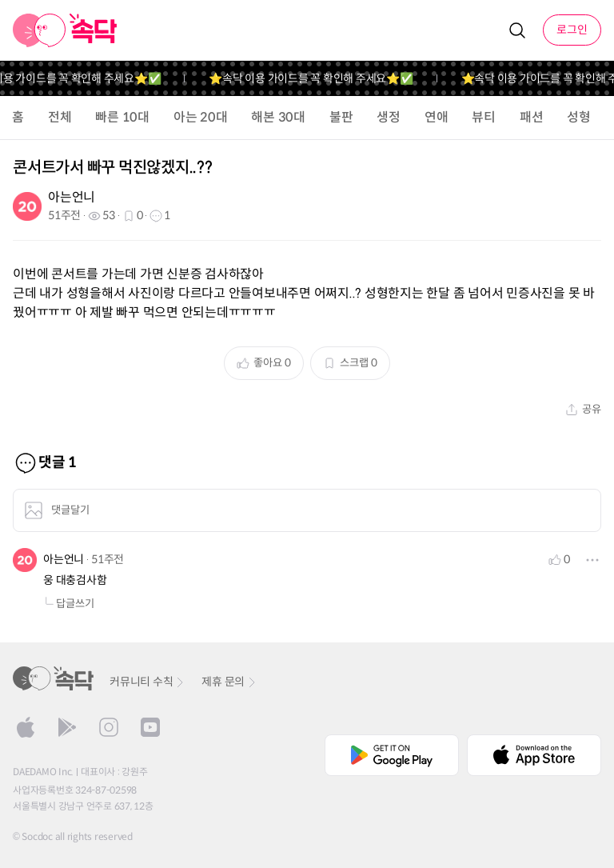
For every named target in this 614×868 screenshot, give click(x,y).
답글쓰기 (69, 604)
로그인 (572, 30)
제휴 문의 (229, 682)
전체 (60, 117)
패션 (532, 117)
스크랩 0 (350, 363)
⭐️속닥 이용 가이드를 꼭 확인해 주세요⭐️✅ (318, 78)
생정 (389, 117)
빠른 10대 (122, 117)
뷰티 (484, 117)
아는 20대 (201, 117)
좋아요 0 (264, 363)
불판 (341, 117)
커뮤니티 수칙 (148, 682)
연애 (437, 117)
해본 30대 (278, 117)
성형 (579, 117)
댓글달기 (57, 510)
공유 (583, 409)
